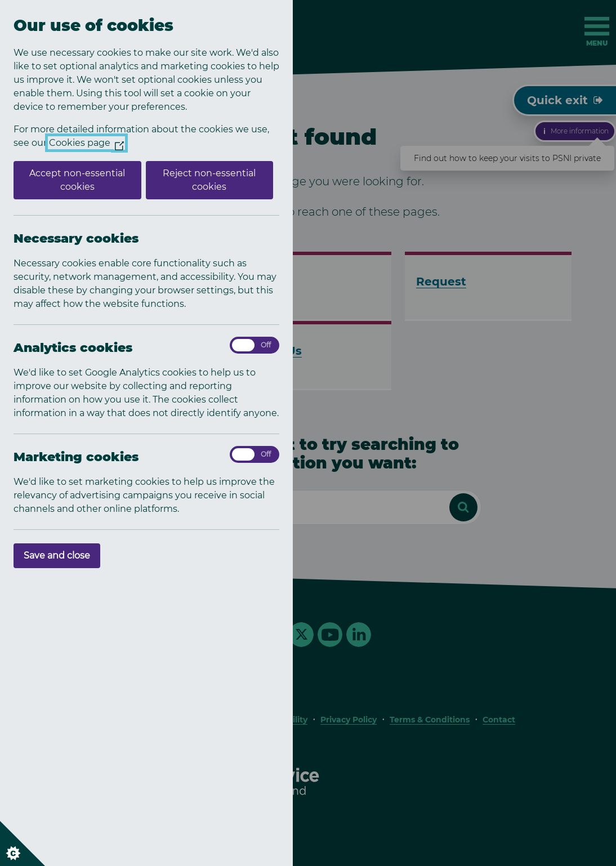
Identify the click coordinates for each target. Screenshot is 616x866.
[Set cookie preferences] (23, 843)
